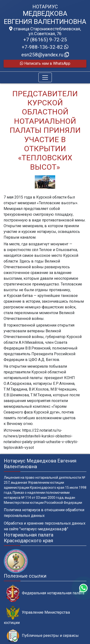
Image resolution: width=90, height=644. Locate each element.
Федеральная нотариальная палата (45, 593)
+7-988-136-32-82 (45, 47)
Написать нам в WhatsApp (45, 63)
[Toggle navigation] (45, 77)
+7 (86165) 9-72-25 (45, 40)
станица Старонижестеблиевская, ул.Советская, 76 (45, 31)
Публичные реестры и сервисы (42, 636)
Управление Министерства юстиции (37, 615)
